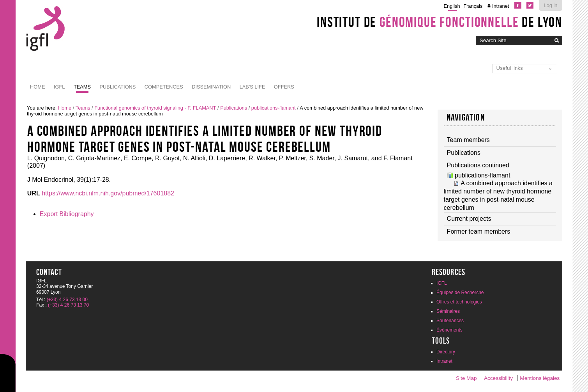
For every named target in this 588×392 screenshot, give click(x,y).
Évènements (449, 330)
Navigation (466, 117)
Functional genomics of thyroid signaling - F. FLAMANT (155, 108)
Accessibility (498, 378)
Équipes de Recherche (460, 293)
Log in (551, 5)
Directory (446, 352)
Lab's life (253, 87)
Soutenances (450, 321)
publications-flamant (274, 108)
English (452, 6)
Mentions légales (540, 378)
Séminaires (448, 311)
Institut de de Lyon (440, 22)
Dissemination (211, 87)
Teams (82, 87)
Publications (117, 87)
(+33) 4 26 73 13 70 (68, 305)
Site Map (466, 378)
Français (473, 6)
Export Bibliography (67, 214)
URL (34, 193)
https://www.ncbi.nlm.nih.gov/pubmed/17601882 (108, 193)
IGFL (59, 87)
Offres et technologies (459, 302)
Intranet (501, 6)
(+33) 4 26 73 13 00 (67, 300)
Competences (164, 87)
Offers (284, 87)
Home (37, 87)
